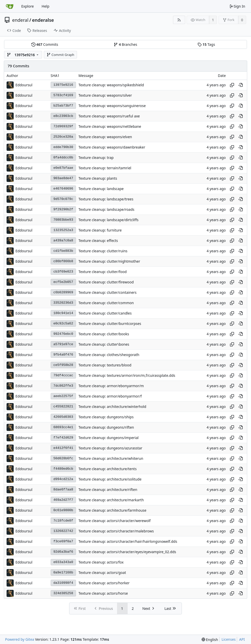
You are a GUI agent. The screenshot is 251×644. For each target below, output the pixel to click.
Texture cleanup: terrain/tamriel (105, 168)
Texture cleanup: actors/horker (104, 583)
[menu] (210, 640)
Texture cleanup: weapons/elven (105, 137)
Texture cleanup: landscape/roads (107, 209)
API (242, 639)
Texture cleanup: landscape (101, 189)
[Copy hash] (232, 85)
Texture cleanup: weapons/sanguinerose (112, 106)
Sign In (237, 6)
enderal (20, 20)
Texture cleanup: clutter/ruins (103, 251)
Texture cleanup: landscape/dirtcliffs (109, 220)
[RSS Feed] (179, 20)
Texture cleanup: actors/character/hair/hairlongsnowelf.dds (128, 541)
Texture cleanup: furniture (100, 230)
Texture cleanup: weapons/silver (105, 95)
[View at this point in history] (241, 85)
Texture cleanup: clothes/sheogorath (109, 355)
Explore (27, 6)
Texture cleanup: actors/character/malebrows (116, 531)
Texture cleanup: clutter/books (104, 334)
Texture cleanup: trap (96, 158)
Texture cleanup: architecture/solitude (110, 479)
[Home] (10, 6)
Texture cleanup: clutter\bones (104, 344)
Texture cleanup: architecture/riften (108, 490)
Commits (45, 44)
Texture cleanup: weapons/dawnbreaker (112, 147)
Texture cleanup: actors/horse (103, 593)
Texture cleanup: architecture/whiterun (111, 458)
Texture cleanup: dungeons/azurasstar (110, 448)
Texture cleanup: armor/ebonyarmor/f (110, 396)
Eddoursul (24, 85)
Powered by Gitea (20, 639)
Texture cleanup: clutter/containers (108, 292)
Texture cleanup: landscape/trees (106, 199)
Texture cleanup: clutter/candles (105, 313)
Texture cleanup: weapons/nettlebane (110, 126)
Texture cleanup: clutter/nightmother (109, 261)
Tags (206, 44)
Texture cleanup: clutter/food (103, 272)
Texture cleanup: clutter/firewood (106, 282)
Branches (125, 44)
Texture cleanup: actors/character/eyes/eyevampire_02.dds (127, 552)
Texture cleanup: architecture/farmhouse (112, 510)
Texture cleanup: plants (98, 178)
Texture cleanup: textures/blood (105, 365)
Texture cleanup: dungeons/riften (106, 427)
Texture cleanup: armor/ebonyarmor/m (111, 386)
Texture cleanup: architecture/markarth (111, 500)
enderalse (43, 20)
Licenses (229, 639)
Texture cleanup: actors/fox (101, 562)
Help (45, 6)
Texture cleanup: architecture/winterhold (112, 407)
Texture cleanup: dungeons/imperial (109, 438)
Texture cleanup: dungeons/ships (106, 417)
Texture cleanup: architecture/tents (108, 469)
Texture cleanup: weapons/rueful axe (109, 116)
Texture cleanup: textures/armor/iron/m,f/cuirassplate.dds (127, 375)
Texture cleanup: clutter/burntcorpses (110, 324)
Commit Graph (60, 55)
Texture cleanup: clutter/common (106, 303)
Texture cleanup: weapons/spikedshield (111, 85)
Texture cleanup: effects (98, 241)
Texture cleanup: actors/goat (102, 573)
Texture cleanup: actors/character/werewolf (115, 521)
